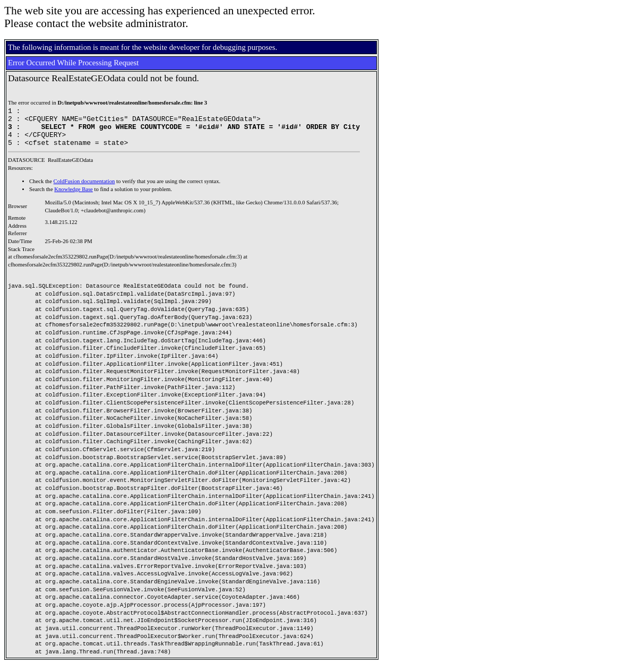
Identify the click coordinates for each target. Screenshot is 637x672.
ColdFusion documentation (84, 189)
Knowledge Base (74, 197)
